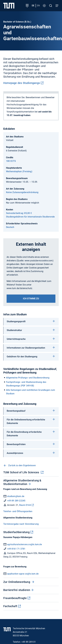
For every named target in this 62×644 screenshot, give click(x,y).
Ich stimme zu (31, 299)
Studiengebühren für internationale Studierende (30, 217)
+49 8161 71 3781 (16, 549)
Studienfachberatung (16, 532)
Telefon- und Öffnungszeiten (18, 511)
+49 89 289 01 (29, 642)
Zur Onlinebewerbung (17, 582)
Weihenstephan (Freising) (19, 171)
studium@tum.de (16, 496)
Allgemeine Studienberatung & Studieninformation (22, 482)
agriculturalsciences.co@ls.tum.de (25, 544)
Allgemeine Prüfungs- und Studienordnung (28, 378)
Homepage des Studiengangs (22, 83)
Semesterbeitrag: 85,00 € (19, 213)
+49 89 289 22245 (16, 501)
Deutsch (10, 227)
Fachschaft (10, 606)
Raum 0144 (25, 505)
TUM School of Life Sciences (22, 472)
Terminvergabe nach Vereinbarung (21, 524)
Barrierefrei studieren (17, 590)
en (38, 6)
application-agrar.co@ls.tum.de (23, 574)
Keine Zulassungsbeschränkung (22, 192)
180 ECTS (11, 161)
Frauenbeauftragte (15, 598)
